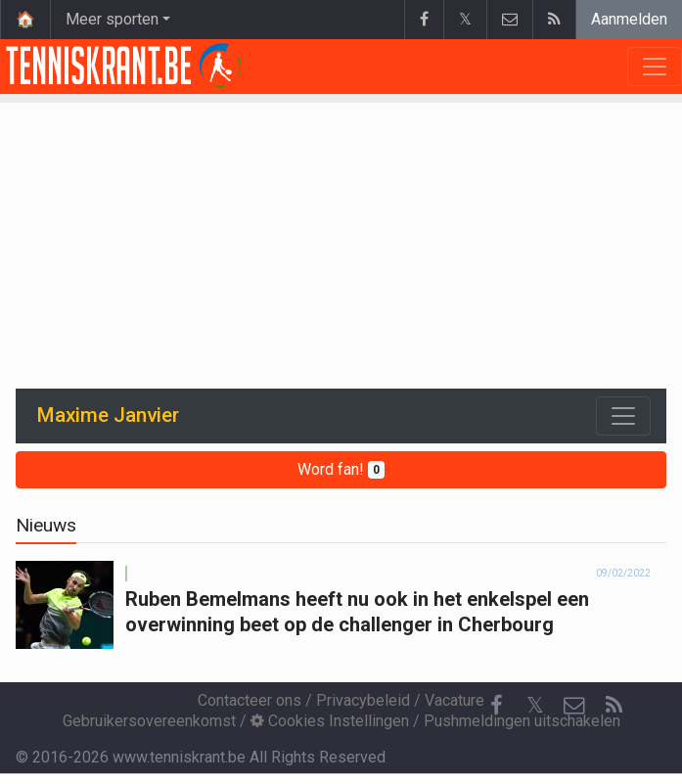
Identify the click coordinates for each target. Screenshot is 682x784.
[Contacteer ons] (574, 706)
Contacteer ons (250, 700)
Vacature (455, 700)
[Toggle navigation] (623, 416)
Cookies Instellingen (330, 721)
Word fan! (341, 469)
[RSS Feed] (614, 706)
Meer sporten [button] (112, 19)
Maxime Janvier (108, 415)
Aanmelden (629, 19)
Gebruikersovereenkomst (149, 721)
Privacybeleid (363, 700)
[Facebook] (496, 706)
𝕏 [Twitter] (535, 705)
